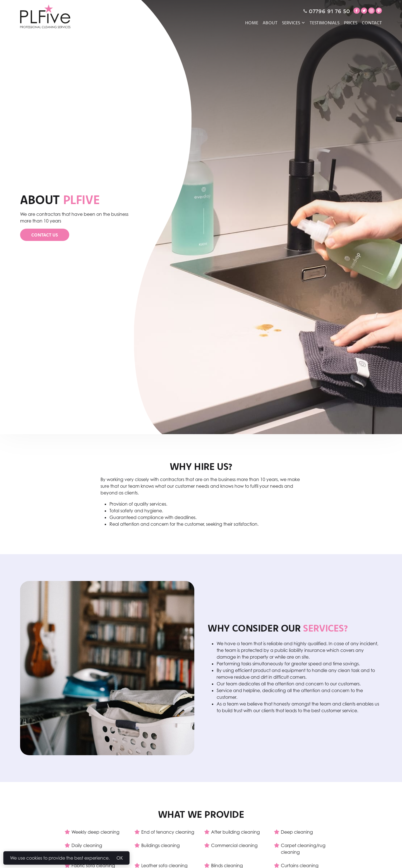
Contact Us (45, 235)
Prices (351, 23)
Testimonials (325, 23)
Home (252, 23)
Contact (372, 23)
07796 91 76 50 (327, 11)
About (270, 23)
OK (120, 858)
